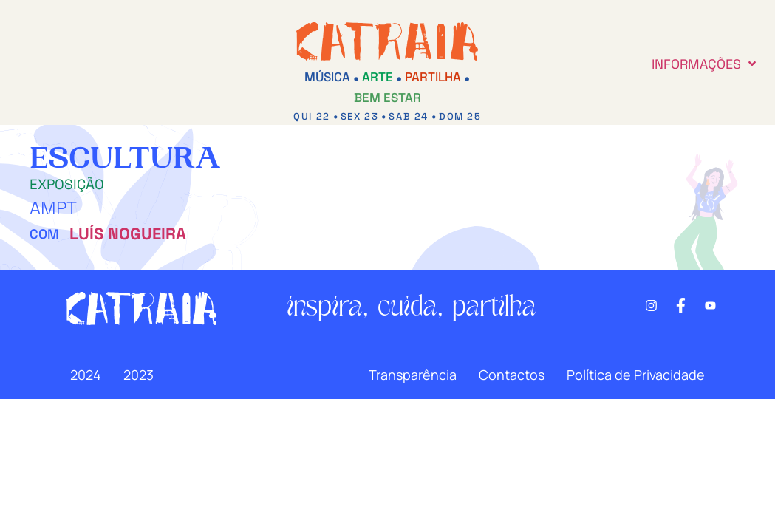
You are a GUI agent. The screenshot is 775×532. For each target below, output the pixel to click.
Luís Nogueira (128, 233)
